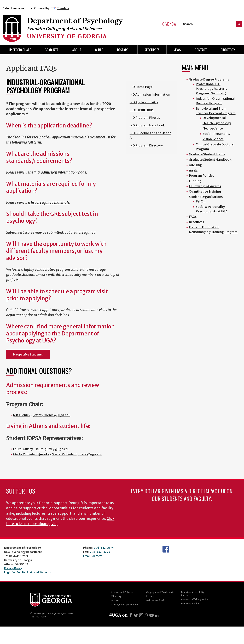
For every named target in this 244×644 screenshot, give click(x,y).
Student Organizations (206, 197)
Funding (195, 181)
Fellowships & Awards (205, 186)
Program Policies (202, 176)
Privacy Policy (13, 568)
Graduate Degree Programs (209, 79)
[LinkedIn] (157, 615)
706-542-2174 (104, 548)
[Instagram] (141, 615)
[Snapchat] (146, 615)
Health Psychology (217, 123)
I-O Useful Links (142, 110)
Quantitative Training (205, 191)
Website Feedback (155, 600)
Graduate (52, 50)
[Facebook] (131, 615)
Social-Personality (217, 134)
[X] (136, 615)
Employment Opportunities (125, 605)
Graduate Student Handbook (210, 160)
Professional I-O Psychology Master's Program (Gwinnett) (211, 89)
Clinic (99, 50)
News (177, 50)
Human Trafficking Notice (195, 599)
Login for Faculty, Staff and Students (28, 572)
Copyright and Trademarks (160, 592)
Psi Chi (201, 201)
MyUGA (115, 600)
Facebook (166, 549)
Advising (195, 165)
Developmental (214, 118)
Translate (60, 8)
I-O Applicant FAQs (144, 102)
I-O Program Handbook (147, 125)
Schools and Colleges (122, 592)
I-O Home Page (141, 87)
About (77, 50)
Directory (116, 596)
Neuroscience (213, 128)
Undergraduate (20, 50)
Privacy (150, 596)
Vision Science (213, 139)
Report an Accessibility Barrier (193, 594)
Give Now (169, 24)
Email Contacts (93, 556)
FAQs (193, 217)
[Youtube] (152, 615)
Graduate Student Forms (207, 154)
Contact (201, 50)
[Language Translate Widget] (18, 8)
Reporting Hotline (190, 603)
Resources (152, 50)
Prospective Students (28, 354)
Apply (193, 170)
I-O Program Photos (145, 118)
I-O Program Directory (146, 145)
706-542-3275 (100, 552)
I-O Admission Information (150, 94)
